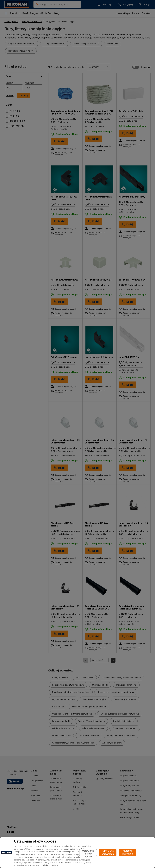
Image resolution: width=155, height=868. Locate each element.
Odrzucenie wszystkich (108, 852)
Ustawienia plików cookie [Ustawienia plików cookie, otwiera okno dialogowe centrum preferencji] (88, 853)
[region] (77, 853)
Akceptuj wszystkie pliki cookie (127, 853)
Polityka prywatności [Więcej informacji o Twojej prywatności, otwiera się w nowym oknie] (50, 865)
